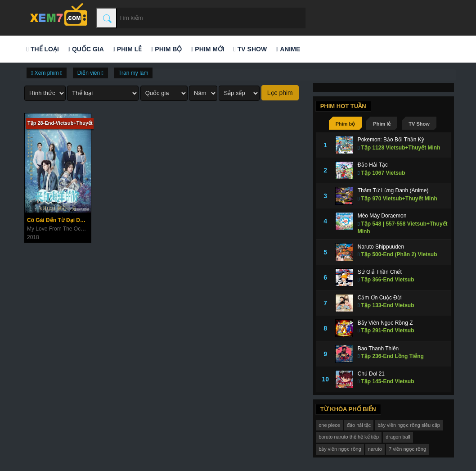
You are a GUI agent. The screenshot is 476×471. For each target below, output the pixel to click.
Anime (288, 49)
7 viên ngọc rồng (407, 449)
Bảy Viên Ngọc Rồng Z (385, 323)
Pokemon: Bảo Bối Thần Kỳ (391, 140)
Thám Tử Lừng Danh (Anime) (393, 190)
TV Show (250, 49)
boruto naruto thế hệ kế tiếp (349, 437)
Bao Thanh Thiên (378, 349)
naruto (375, 449)
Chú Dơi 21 (371, 374)
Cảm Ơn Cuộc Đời (380, 298)
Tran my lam (133, 73)
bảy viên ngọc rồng (340, 449)
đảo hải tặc (359, 425)
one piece (329, 425)
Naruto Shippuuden (381, 247)
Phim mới (207, 49)
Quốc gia (86, 49)
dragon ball (398, 437)
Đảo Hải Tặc (373, 165)
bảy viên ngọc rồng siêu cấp (409, 425)
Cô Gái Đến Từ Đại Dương (59, 220)
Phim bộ (166, 49)
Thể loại (43, 49)
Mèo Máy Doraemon (382, 216)
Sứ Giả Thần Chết (380, 272)
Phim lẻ (127, 49)
